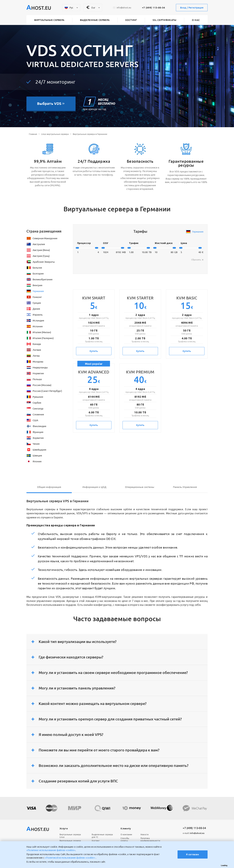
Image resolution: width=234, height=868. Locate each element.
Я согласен (192, 854)
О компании (126, 834)
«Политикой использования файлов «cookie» (70, 858)
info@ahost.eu (194, 833)
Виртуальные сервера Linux (70, 836)
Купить (94, 351)
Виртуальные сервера (49, 20)
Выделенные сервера (95, 20)
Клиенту (126, 829)
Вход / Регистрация (192, 8)
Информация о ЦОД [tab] (94, 487)
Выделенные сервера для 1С (102, 836)
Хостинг (131, 20)
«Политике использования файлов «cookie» (51, 850)
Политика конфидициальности (150, 840)
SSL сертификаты (164, 20)
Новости (145, 834)
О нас (196, 20)
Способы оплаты (125, 840)
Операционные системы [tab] (140, 487)
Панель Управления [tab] (185, 487)
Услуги (64, 829)
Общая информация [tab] (49, 487)
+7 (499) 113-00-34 (153, 8)
